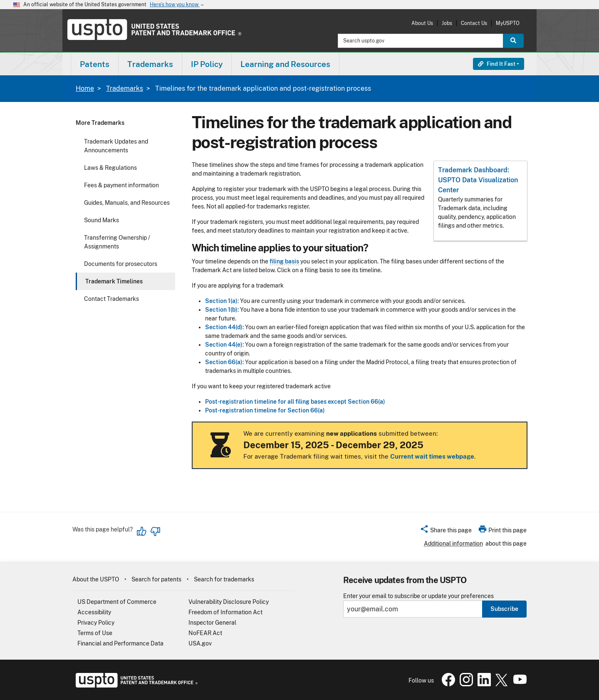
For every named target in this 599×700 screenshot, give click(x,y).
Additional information (453, 544)
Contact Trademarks (111, 299)
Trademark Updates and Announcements (116, 146)
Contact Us (474, 23)
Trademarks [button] (150, 64)
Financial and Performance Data (120, 643)
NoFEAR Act (205, 633)
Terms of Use (95, 633)
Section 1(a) (221, 301)
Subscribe (504, 609)
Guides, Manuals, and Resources (127, 203)
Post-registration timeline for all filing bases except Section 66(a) (295, 402)
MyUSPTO (508, 23)
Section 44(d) (224, 327)
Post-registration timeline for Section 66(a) (265, 410)
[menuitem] (95, 64)
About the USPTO (96, 579)
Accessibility (94, 612)
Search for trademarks (224, 579)
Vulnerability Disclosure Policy (229, 602)
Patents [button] (95, 64)
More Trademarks (100, 123)
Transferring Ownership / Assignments (117, 242)
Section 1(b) (221, 310)
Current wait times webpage (432, 456)
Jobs (447, 23)
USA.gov (200, 643)
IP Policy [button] (207, 64)
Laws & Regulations (110, 168)
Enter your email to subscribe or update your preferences (418, 596)
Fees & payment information (121, 185)
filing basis (284, 261)
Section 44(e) (224, 345)
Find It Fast (497, 64)
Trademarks (125, 88)
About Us (422, 23)
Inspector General (212, 623)
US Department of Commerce (117, 602)
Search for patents (156, 579)
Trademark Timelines (114, 281)
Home (85, 88)
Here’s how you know (177, 5)
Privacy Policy (96, 623)
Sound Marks (101, 220)
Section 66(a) (224, 362)
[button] (446, 531)
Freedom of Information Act (225, 612)
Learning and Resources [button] (285, 64)
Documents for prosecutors (121, 264)
